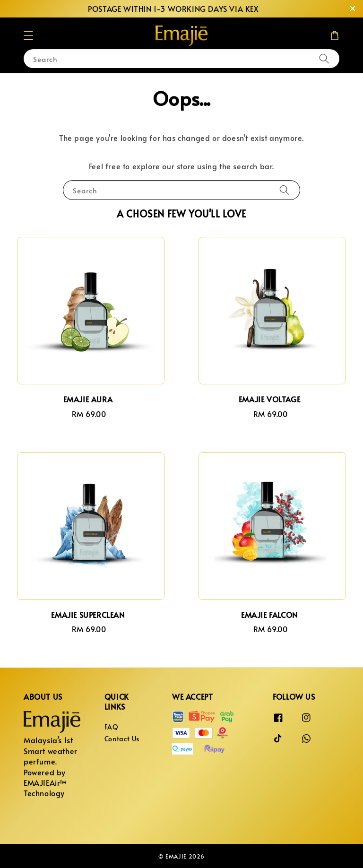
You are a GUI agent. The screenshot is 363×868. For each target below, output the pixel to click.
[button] (28, 35)
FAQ (112, 727)
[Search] (324, 58)
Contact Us (122, 739)
